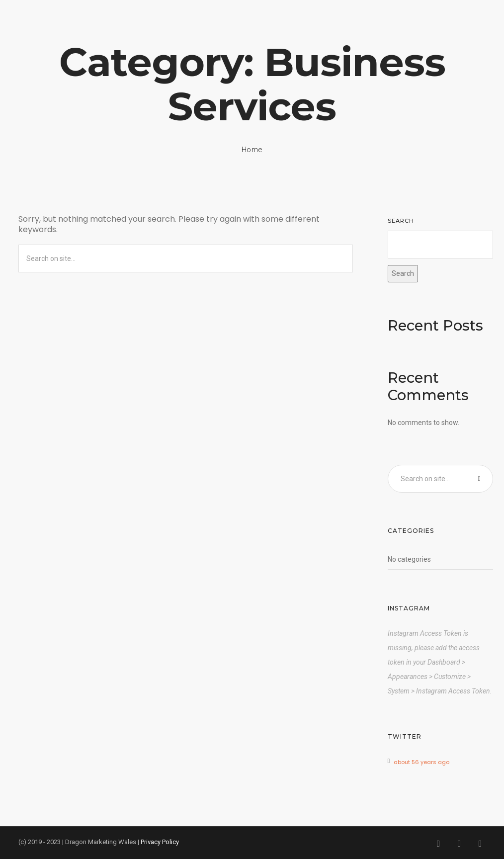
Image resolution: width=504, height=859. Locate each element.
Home (252, 150)
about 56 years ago (421, 762)
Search (401, 221)
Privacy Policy (160, 842)
